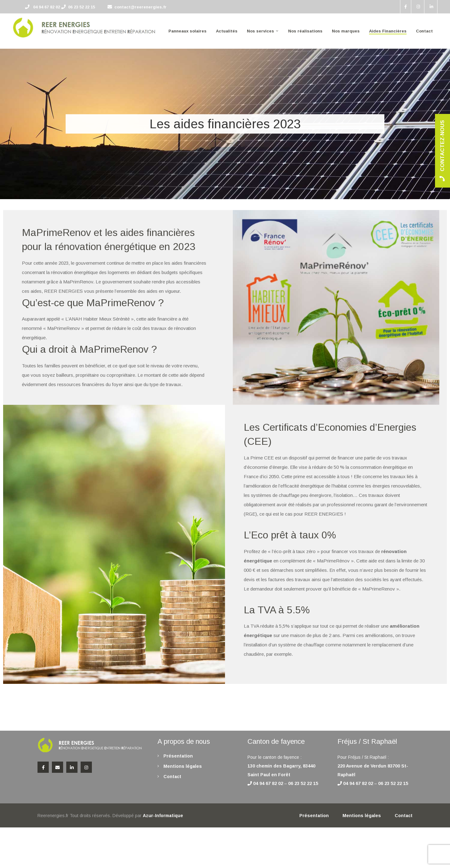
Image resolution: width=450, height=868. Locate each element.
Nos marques (346, 31)
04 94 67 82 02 (47, 7)
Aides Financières (388, 31)
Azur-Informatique (163, 816)
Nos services (260, 31)
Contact (424, 31)
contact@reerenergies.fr (140, 7)
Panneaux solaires (187, 31)
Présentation (178, 756)
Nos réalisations (305, 31)
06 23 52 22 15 (82, 7)
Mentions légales (183, 766)
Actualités (227, 31)
